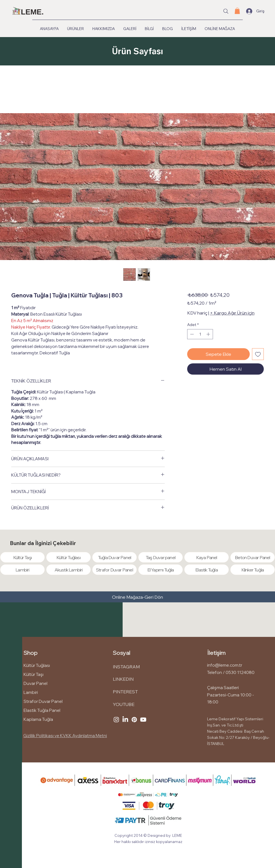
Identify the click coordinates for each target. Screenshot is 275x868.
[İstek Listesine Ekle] (258, 354)
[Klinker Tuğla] (253, 570)
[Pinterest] (134, 720)
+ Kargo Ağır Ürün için (232, 313)
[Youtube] (143, 720)
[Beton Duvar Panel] (253, 557)
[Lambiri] (22, 570)
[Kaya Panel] (207, 557)
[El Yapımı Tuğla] (161, 570)
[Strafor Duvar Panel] (114, 570)
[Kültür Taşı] (22, 557)
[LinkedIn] (125, 720)
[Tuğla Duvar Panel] (114, 557)
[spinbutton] (200, 334)
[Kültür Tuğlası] (68, 557)
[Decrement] (191, 334)
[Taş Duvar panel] (161, 557)
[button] (237, 11)
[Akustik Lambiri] (68, 570)
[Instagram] (116, 720)
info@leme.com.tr (225, 665)
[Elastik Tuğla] (207, 570)
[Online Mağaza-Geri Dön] (137, 597)
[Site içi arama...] (226, 11)
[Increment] (209, 334)
